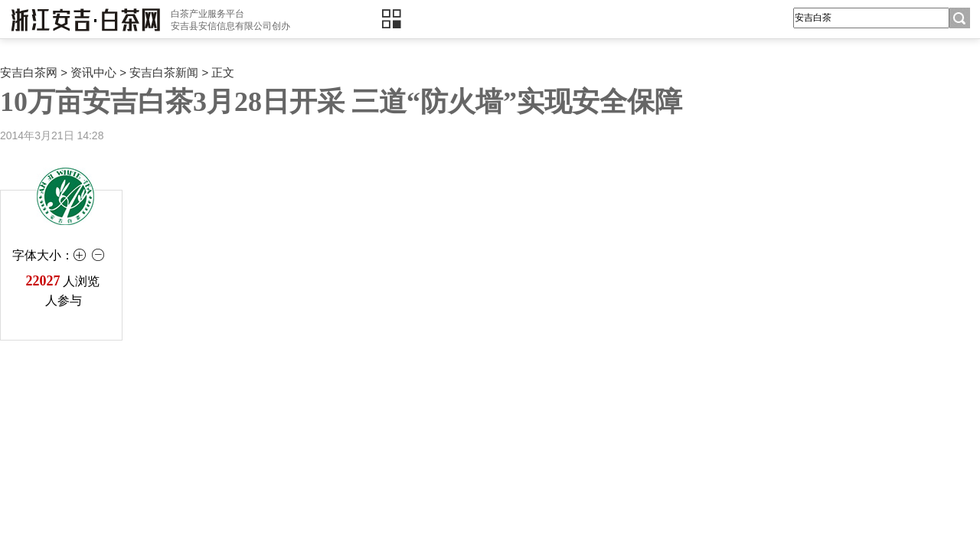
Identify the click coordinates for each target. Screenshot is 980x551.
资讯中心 (93, 72)
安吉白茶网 (29, 72)
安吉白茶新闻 (164, 72)
